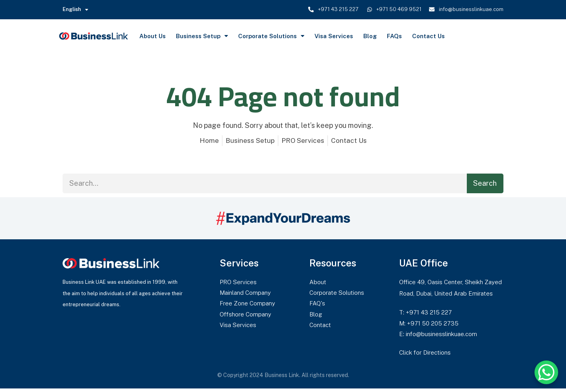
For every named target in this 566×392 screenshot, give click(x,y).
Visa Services (334, 36)
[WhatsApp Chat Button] (546, 372)
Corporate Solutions (271, 36)
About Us (153, 36)
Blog (370, 36)
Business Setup (202, 36)
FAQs (394, 36)
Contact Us (428, 36)
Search (485, 184)
